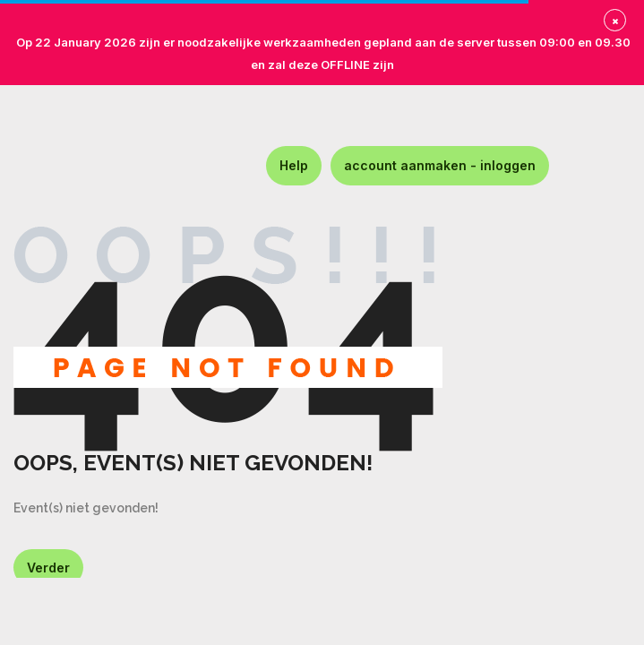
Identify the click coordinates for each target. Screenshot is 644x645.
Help (294, 165)
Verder (48, 568)
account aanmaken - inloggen (440, 165)
